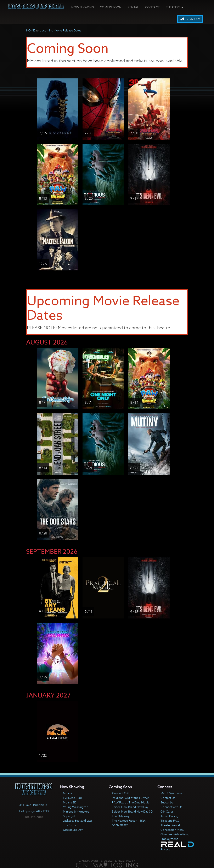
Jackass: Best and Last (78, 821)
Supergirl (69, 816)
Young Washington (76, 807)
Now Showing (83, 7)
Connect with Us (171, 807)
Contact (152, 7)
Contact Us (168, 798)
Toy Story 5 (71, 825)
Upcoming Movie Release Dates (60, 30)
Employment (169, 839)
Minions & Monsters (76, 811)
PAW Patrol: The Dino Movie (131, 802)
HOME (30, 30)
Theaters (174, 7)
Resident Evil (120, 793)
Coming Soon (111, 7)
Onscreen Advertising (175, 834)
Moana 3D (70, 802)
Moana (67, 793)
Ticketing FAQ (170, 821)
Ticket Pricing (169, 816)
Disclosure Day (73, 830)
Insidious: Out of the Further (130, 798)
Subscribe (167, 802)
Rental (133, 7)
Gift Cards (167, 811)
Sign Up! (190, 19)
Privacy (165, 849)
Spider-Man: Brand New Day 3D (132, 811)
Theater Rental (170, 825)
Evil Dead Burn (72, 798)
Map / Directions (171, 793)
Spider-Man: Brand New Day (130, 807)
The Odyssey (121, 816)
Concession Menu (172, 830)
